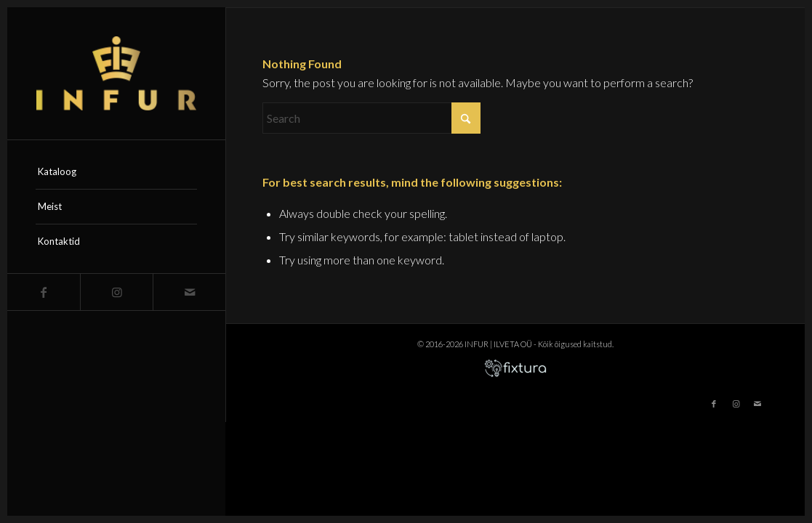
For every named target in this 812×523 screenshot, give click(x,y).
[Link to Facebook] (44, 292)
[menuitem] (116, 172)
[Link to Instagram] (116, 292)
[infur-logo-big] (116, 73)
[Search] (371, 118)
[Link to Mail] (189, 292)
